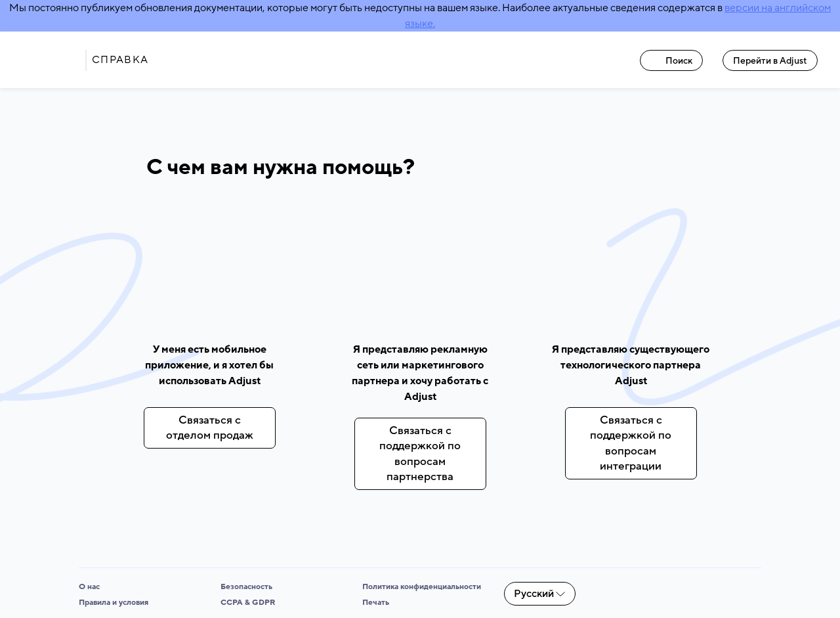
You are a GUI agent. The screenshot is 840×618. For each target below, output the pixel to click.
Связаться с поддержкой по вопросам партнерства (420, 453)
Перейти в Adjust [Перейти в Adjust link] (770, 61)
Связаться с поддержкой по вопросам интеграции (631, 443)
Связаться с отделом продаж (210, 428)
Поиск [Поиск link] (672, 61)
